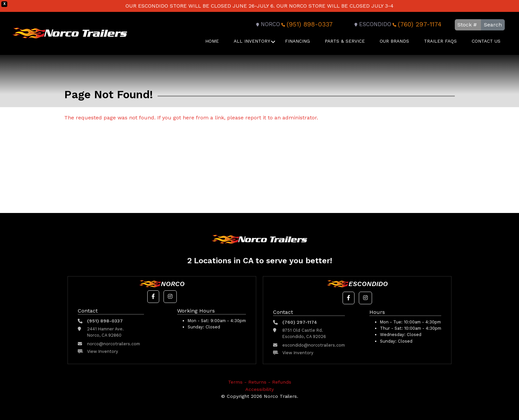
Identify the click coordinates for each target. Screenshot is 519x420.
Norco (267, 24)
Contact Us (486, 41)
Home (212, 41)
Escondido (372, 24)
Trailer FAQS (440, 41)
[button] (153, 297)
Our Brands (394, 41)
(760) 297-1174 (416, 24)
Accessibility (259, 389)
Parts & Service (345, 41)
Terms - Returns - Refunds (260, 382)
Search (493, 25)
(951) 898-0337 (306, 24)
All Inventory (252, 41)
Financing (297, 41)
